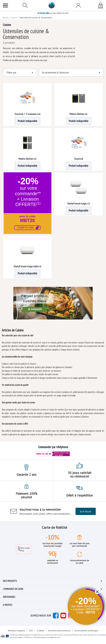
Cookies (40, 631)
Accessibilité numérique (86, 631)
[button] (27, 203)
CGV (31, 631)
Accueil (6, 18)
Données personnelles (59, 631)
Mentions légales (16, 631)
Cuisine (14, 18)
